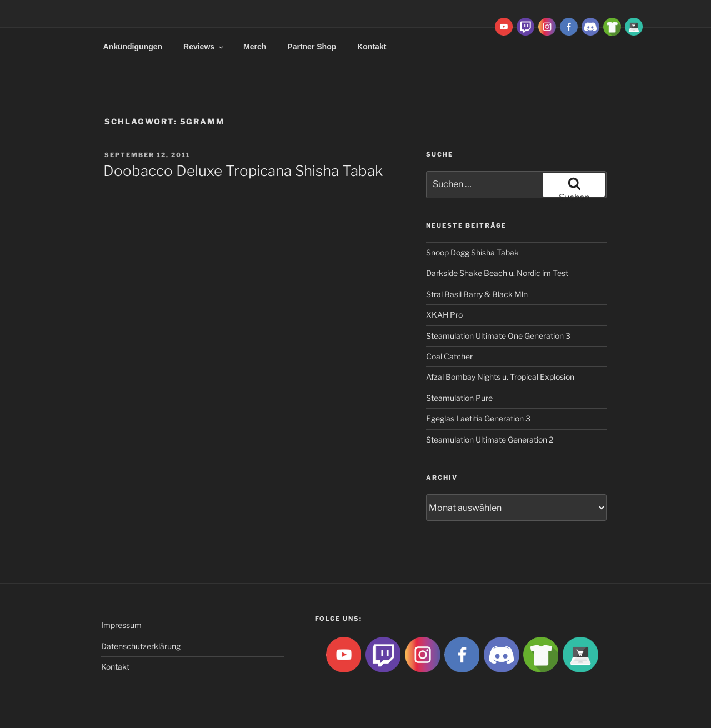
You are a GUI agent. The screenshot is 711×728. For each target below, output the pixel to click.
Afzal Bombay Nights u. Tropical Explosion (500, 377)
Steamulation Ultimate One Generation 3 (498, 336)
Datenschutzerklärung (141, 646)
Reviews (204, 47)
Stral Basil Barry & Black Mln (477, 294)
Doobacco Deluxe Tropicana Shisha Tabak (243, 171)
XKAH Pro (444, 315)
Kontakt (372, 47)
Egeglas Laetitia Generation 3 (478, 418)
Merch (255, 47)
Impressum (121, 625)
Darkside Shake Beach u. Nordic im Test (497, 273)
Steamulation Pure (459, 398)
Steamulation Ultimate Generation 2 (490, 440)
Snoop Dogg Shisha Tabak (472, 252)
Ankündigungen (133, 47)
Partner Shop (312, 47)
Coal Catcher (449, 356)
